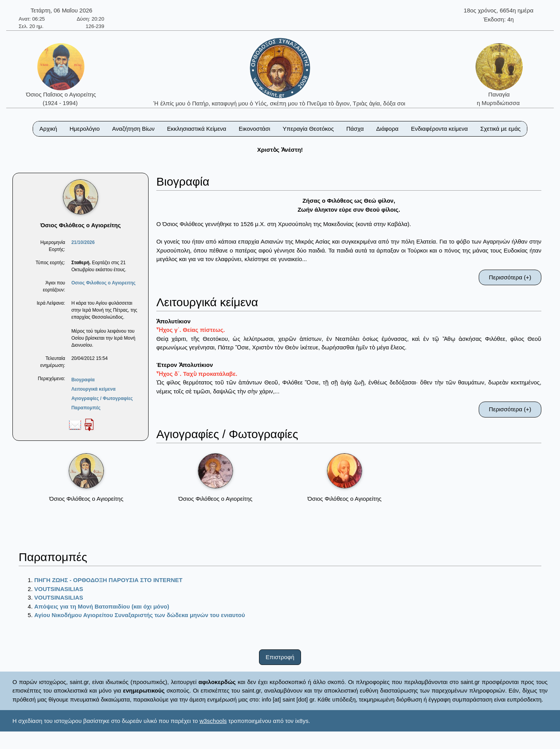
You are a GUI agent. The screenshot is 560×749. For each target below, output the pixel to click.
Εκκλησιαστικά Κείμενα (196, 129)
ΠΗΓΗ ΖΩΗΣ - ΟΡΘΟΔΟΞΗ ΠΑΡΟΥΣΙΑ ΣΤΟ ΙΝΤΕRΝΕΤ (108, 580)
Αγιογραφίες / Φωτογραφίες (102, 398)
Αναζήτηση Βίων (133, 129)
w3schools (213, 721)
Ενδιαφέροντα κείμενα (439, 129)
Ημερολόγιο (85, 129)
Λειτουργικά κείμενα (93, 389)
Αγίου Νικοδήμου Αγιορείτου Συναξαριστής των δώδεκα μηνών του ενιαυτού (140, 615)
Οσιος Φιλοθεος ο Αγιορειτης (103, 283)
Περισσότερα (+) (510, 277)
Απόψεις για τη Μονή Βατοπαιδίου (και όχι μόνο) (102, 606)
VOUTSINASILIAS (59, 589)
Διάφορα (387, 129)
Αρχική (48, 129)
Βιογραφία (83, 380)
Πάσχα (355, 129)
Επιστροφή (280, 657)
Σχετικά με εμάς (500, 129)
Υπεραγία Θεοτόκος (308, 129)
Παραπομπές (86, 408)
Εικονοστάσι (255, 129)
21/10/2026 (83, 242)
